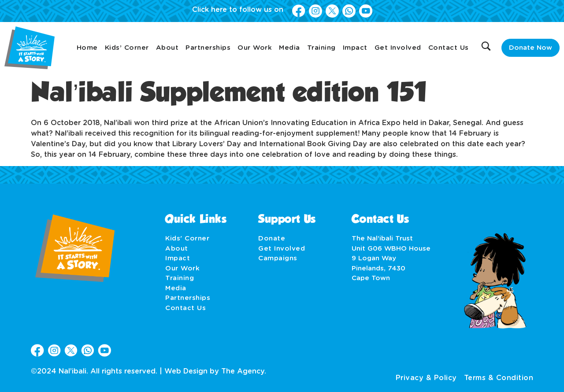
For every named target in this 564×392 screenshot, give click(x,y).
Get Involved (398, 48)
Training (321, 48)
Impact (355, 48)
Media (289, 48)
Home (87, 48)
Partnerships (208, 48)
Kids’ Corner (127, 48)
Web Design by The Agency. (215, 371)
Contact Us (449, 48)
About (167, 48)
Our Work (255, 48)
